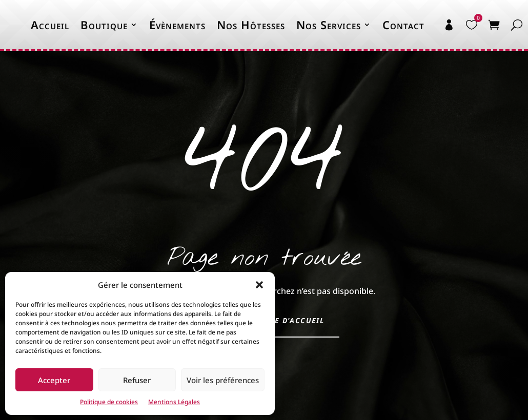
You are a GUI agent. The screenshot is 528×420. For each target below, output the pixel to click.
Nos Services (329, 25)
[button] (259, 285)
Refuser (137, 380)
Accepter (54, 380)
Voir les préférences (223, 380)
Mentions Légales (174, 402)
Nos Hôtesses (251, 25)
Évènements (177, 25)
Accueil (50, 25)
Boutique (104, 25)
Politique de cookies (109, 402)
